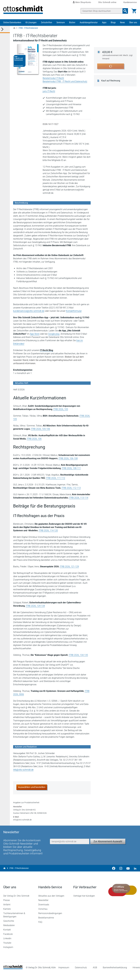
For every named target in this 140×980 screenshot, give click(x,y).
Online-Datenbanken (12, 23)
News (122, 23)
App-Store (35, 334)
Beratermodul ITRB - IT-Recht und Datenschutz (65, 82)
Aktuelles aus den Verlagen (51, 903)
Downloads (44, 912)
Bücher (72, 23)
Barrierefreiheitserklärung (115, 975)
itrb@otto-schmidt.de (23, 770)
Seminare (61, 23)
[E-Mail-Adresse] (70, 848)
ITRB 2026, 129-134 (35, 606)
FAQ (40, 930)
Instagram (8, 955)
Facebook (8, 942)
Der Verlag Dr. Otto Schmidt (16, 903)
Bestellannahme (46, 925)
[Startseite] (13, 976)
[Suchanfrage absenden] (125, 11)
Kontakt (7, 937)
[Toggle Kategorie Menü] (5, 30)
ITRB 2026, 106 (34, 439)
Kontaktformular (74, 311)
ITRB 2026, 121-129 (69, 567)
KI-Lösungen (31, 23)
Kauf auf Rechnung (111, 81)
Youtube (7, 950)
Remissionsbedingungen (50, 921)
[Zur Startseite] (14, 28)
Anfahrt (7, 912)
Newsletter (43, 908)
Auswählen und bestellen (32, 788)
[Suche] (102, 11)
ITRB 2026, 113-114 (79, 498)
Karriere (7, 917)
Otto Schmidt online (107, 2)
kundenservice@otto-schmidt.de (29, 311)
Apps (104, 23)
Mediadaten (9, 933)
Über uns (133, 23)
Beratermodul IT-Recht (53, 79)
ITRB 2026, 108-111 (71, 469)
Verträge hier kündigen (84, 903)
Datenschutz (81, 975)
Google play (54, 334)
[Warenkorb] (134, 11)
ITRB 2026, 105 (61, 410)
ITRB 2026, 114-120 (48, 531)
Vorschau (43, 917)
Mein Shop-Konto (83, 2)
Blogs (113, 23)
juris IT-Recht (49, 92)
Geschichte (9, 929)
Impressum (64, 975)
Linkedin (7, 946)
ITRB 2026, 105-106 (40, 429)
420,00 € (118, 56)
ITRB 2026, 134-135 (78, 655)
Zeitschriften (46, 23)
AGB (95, 975)
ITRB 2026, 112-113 (71, 488)
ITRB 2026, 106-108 (68, 459)
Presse (6, 908)
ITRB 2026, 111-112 (56, 478)
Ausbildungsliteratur (89, 23)
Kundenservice (130, 2)
